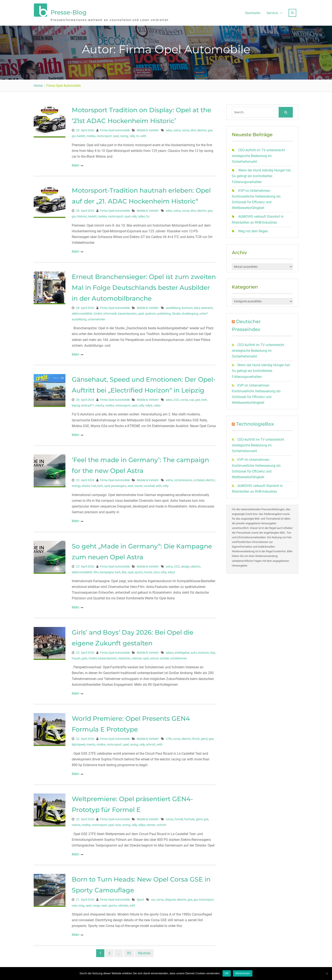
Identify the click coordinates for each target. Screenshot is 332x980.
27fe (169, 737)
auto (194, 651)
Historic (82, 214)
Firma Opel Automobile (115, 128)
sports (139, 570)
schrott (151, 742)
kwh (204, 398)
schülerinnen (179, 656)
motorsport (104, 134)
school (154, 656)
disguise (170, 897)
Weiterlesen (243, 973)
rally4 (149, 403)
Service (272, 12)
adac (169, 128)
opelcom (150, 311)
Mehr (76, 163)
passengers (119, 484)
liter (124, 570)
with (143, 134)
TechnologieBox (255, 422)
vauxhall (149, 484)
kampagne (107, 570)
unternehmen (96, 317)
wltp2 (171, 570)
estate (86, 484)
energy (76, 484)
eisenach (207, 306)
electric (202, 128)
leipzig (76, 403)
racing (124, 134)
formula (189, 817)
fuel (94, 484)
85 (129, 951)
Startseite (253, 12)
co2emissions (183, 478)
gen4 (204, 737)
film (96, 570)
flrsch (196, 737)
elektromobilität (82, 311)
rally (132, 134)
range (96, 903)
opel (116, 134)
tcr (138, 134)
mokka (91, 134)
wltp (166, 484)
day (213, 651)
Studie (176, 311)
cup (192, 398)
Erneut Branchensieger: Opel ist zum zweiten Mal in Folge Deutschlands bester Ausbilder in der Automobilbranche (144, 285)
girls (84, 656)
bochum (187, 306)
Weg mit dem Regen (253, 229)
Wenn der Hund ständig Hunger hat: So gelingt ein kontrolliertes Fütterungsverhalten (262, 174)
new (74, 903)
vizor (156, 570)
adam (170, 651)
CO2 (176, 398)
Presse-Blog (68, 11)
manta (100, 403)
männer (137, 656)
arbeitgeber (182, 651)
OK (227, 973)
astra (177, 128)
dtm (193, 128)
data (197, 306)
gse (210, 128)
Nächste (144, 951)
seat (130, 484)
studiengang (190, 311)
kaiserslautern (127, 311)
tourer (138, 484)
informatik (110, 311)
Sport (140, 897)
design (185, 564)
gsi (74, 134)
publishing (164, 311)
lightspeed (79, 742)
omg (81, 903)
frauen (76, 656)
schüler (164, 656)
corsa (186, 128)
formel (179, 817)
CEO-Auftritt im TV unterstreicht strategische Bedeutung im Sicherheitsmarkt (258, 154)
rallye (141, 214)
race (118, 823)
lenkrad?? (88, 403)
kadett (81, 134)
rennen (151, 823)
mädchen (124, 656)
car (153, 897)
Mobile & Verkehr (148, 128)
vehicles (123, 903)
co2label (199, 478)
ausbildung (173, 306)
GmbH (98, 311)
